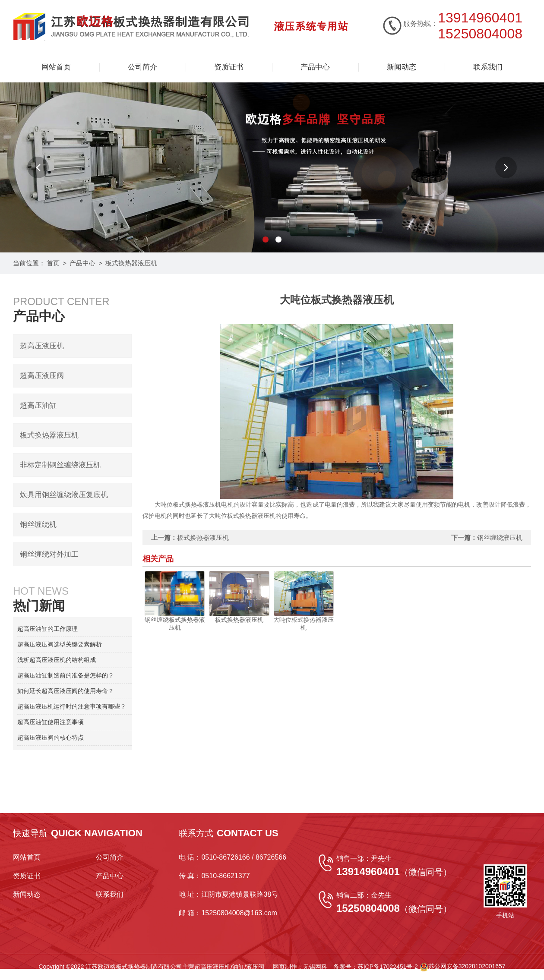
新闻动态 (402, 67)
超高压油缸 (38, 405)
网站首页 (56, 67)
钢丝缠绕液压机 (500, 537)
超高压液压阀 (42, 376)
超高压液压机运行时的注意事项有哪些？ (72, 706)
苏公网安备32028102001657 (463, 966)
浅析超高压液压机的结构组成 (57, 660)
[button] (38, 167)
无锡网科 (315, 966)
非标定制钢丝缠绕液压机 (60, 465)
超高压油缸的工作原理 (47, 629)
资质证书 (229, 67)
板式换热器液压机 (131, 263)
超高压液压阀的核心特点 (51, 737)
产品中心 (315, 67)
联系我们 (488, 67)
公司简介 (142, 67)
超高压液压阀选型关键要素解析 (60, 644)
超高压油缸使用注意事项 (51, 722)
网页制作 (285, 966)
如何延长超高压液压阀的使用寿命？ (66, 691)
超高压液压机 (42, 346)
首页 (53, 263)
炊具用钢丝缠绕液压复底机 (64, 495)
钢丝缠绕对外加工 (49, 554)
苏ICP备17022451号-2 (388, 966)
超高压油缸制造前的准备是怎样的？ (66, 675)
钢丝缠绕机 (38, 525)
